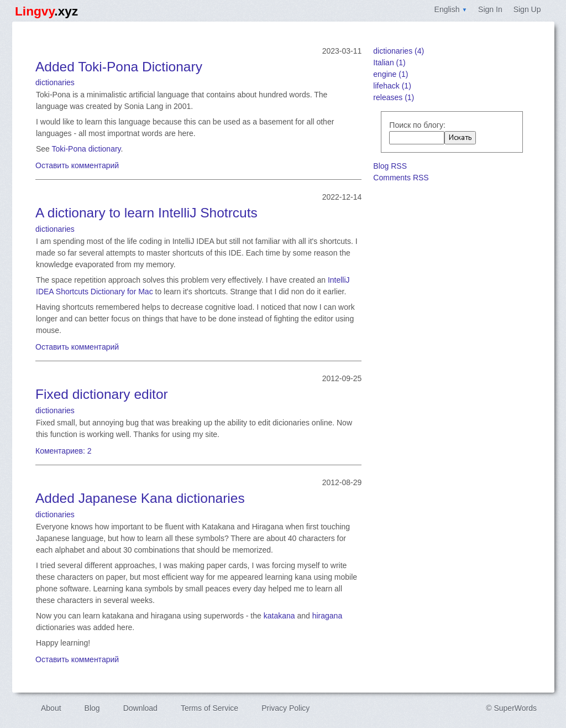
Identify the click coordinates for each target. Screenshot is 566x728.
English (451, 9)
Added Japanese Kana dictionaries (140, 498)
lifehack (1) (392, 86)
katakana (279, 616)
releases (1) (394, 97)
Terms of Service (209, 708)
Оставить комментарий (77, 165)
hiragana (327, 616)
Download (140, 708)
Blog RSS (390, 166)
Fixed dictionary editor (102, 394)
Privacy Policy (285, 708)
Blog (92, 708)
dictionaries (55, 82)
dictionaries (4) (399, 51)
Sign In (490, 9)
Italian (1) (389, 63)
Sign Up (527, 9)
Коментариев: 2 (64, 451)
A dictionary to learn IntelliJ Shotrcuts (146, 213)
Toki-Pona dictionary (87, 149)
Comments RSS (401, 178)
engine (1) (391, 74)
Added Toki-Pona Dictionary (119, 67)
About (51, 708)
